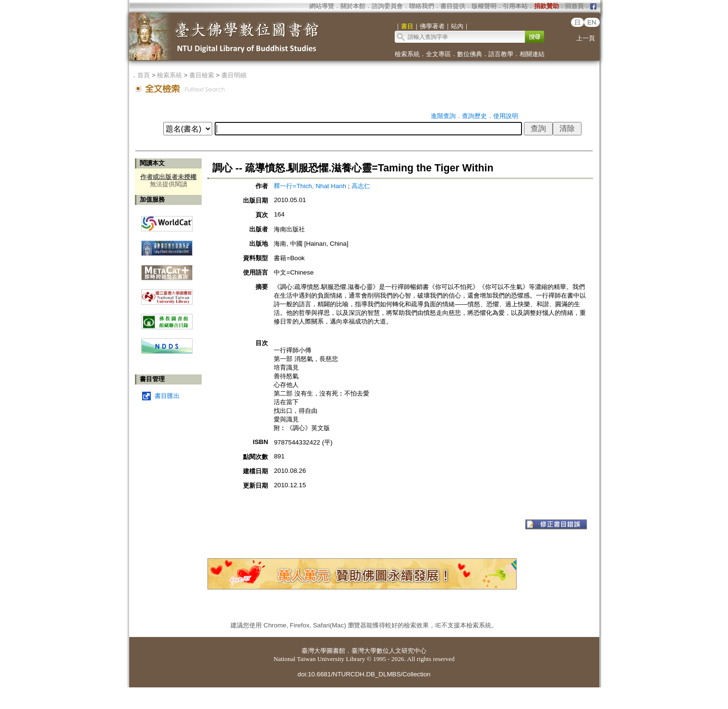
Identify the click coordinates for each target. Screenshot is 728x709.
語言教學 (501, 54)
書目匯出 (167, 396)
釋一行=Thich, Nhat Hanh (311, 186)
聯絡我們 (422, 6)
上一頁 (586, 38)
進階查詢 (443, 116)
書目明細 (234, 75)
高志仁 (361, 186)
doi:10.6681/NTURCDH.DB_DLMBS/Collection (364, 674)
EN (592, 22)
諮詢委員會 (387, 6)
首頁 (144, 75)
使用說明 (506, 116)
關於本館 (353, 6)
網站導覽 (322, 6)
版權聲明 (484, 6)
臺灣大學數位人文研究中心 (389, 651)
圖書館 (336, 651)
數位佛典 (470, 54)
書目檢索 (202, 75)
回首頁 (575, 6)
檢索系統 (407, 54)
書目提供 (453, 6)
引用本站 (515, 6)
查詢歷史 (474, 116)
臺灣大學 (314, 651)
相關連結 (532, 54)
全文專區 (438, 54)
